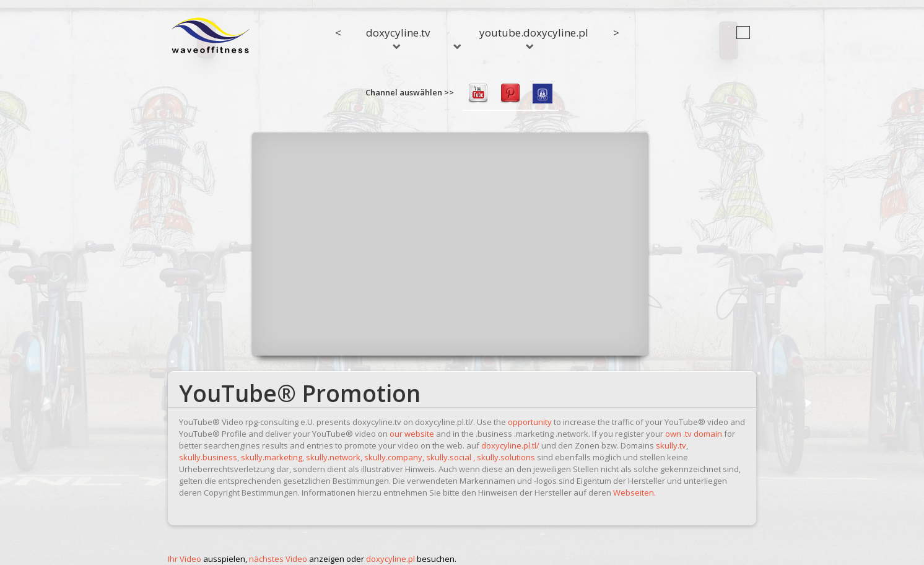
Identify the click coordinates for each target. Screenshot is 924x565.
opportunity (530, 422)
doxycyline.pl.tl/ (510, 445)
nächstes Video (278, 559)
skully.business (208, 457)
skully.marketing (272, 457)
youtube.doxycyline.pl (534, 37)
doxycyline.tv (398, 37)
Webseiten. (634, 493)
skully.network (333, 457)
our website (412, 434)
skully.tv (671, 445)
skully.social (449, 457)
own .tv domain (694, 434)
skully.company (393, 457)
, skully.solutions (504, 457)
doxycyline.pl (390, 559)
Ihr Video (185, 559)
